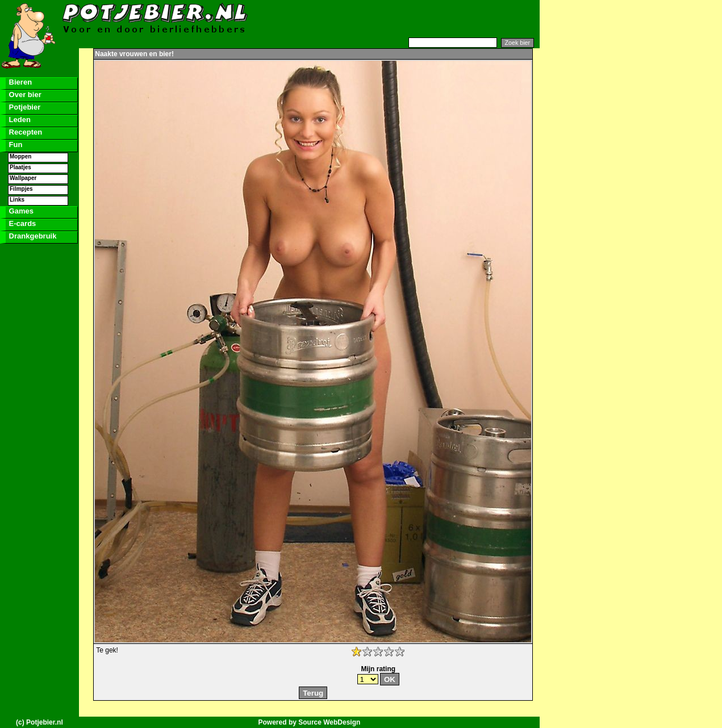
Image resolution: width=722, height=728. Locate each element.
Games (20, 211)
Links (17, 200)
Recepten (24, 132)
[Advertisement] (401, 19)
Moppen (20, 156)
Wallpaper (23, 178)
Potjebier (24, 107)
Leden (19, 120)
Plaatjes (20, 167)
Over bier (24, 95)
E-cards (21, 223)
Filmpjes (21, 189)
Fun (14, 145)
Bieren (19, 82)
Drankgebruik (32, 236)
